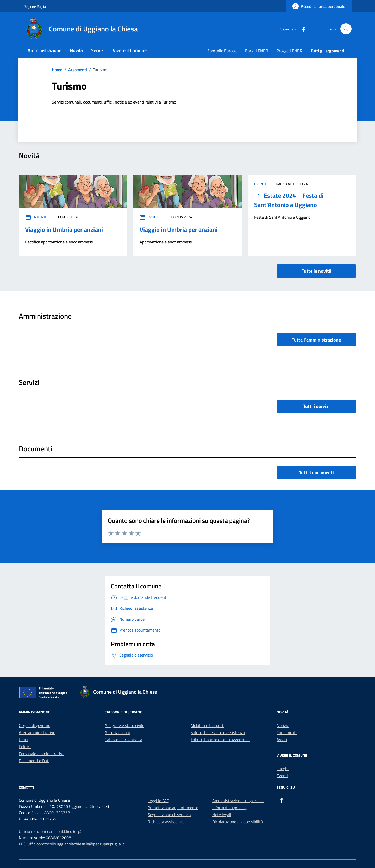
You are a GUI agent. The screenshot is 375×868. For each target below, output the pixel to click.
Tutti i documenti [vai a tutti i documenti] (316, 472)
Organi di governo (35, 725)
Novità (76, 50)
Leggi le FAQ (159, 801)
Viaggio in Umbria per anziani (64, 229)
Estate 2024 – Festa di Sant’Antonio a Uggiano (289, 200)
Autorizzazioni (117, 732)
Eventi (260, 184)
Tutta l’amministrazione (316, 340)
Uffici (23, 740)
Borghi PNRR (257, 51)
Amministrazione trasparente (238, 801)
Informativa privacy (229, 808)
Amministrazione (45, 50)
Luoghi (283, 769)
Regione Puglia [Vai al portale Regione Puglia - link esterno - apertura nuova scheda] (35, 6)
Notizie (36, 217)
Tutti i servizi (316, 406)
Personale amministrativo (42, 754)
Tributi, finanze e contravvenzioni (220, 740)
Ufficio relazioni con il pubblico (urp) (50, 831)
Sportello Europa (222, 51)
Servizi (98, 50)
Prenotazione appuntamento (173, 808)
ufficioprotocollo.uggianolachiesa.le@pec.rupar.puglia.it (76, 844)
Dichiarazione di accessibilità (238, 822)
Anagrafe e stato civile (124, 725)
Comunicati (287, 732)
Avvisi (282, 740)
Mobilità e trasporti (208, 725)
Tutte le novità (317, 271)
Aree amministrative (37, 732)
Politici (25, 747)
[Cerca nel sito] (346, 29)
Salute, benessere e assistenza (218, 732)
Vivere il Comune (130, 50)
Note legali (222, 815)
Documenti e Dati (34, 761)
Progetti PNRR (289, 51)
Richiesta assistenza (166, 822)
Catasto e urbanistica (123, 740)
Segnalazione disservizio (169, 815)
